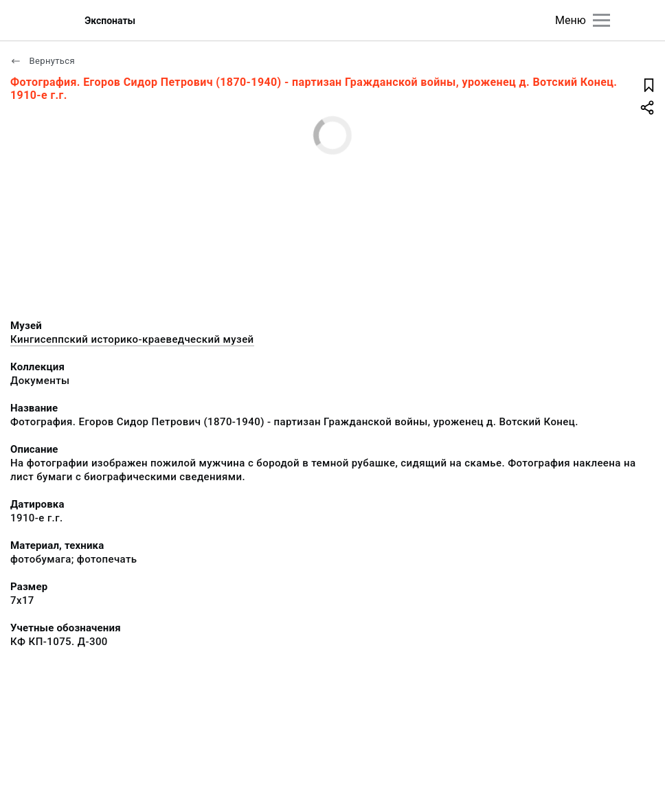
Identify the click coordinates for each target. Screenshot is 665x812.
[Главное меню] (601, 20)
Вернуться (43, 61)
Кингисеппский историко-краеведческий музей (132, 339)
